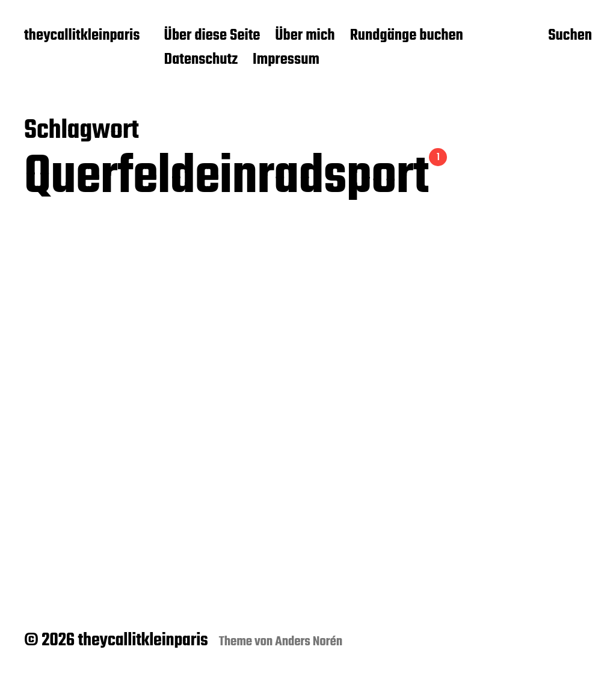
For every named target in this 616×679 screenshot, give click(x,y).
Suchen (570, 37)
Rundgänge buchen (407, 36)
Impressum (286, 60)
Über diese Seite (212, 36)
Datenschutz (201, 60)
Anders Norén (309, 642)
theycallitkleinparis (82, 36)
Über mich (305, 36)
